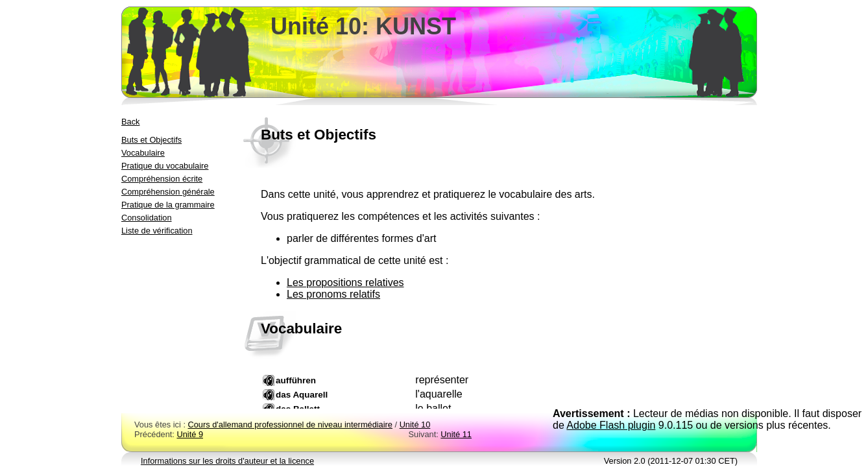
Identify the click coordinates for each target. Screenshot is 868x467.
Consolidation (147, 218)
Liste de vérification (157, 231)
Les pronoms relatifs (333, 294)
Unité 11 (456, 434)
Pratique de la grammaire (168, 205)
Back (130, 122)
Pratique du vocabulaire (165, 166)
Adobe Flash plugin (611, 425)
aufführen (296, 380)
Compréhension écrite (162, 179)
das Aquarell (302, 395)
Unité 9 (190, 434)
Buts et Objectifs (151, 140)
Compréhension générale (168, 192)
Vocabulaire (143, 153)
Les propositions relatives (345, 282)
